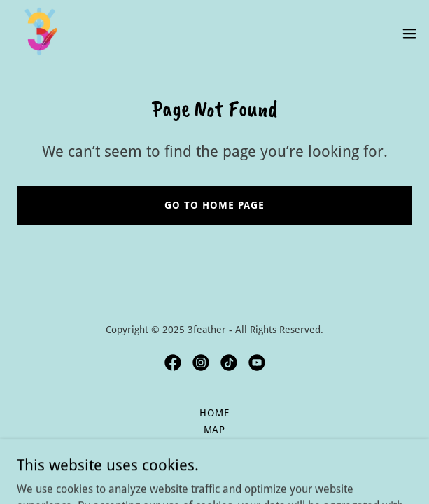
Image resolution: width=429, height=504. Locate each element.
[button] (409, 34)
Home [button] (215, 413)
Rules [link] (215, 447)
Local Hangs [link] (215, 463)
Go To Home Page (215, 205)
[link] (39, 34)
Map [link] (215, 430)
